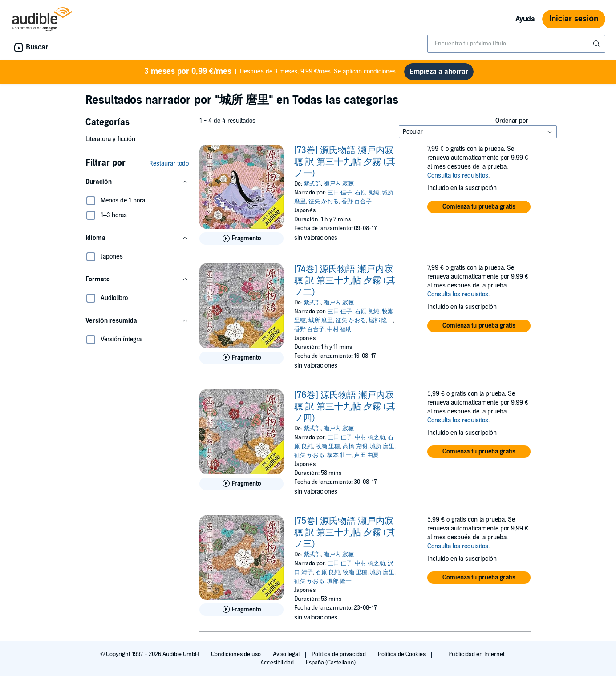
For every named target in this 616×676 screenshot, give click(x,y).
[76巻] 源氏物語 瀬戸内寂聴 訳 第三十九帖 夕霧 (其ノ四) (345, 407)
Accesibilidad (278, 663)
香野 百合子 (357, 202)
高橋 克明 (355, 446)
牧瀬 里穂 (328, 446)
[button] (137, 182)
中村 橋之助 (370, 437)
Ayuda (525, 19)
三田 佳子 (340, 193)
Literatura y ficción (110, 139)
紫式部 (312, 184)
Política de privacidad (339, 654)
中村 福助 (339, 329)
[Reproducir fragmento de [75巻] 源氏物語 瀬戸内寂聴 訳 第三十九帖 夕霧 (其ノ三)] (241, 610)
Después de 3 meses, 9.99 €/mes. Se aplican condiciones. (271, 72)
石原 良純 (367, 193)
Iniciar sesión (574, 19)
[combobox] (516, 44)
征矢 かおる (324, 202)
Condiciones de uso (237, 654)
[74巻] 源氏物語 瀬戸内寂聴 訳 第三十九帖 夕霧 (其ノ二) (345, 281)
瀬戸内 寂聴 (339, 184)
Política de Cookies (403, 654)
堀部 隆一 (381, 320)
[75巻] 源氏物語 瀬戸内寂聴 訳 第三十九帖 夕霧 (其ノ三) (345, 533)
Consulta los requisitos (458, 176)
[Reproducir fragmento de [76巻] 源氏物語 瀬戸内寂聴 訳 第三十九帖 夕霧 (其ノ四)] (241, 484)
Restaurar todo (169, 164)
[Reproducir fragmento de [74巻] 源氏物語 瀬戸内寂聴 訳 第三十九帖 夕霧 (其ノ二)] (241, 358)
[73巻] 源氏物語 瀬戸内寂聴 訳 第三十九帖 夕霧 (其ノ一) (345, 162)
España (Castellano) (331, 663)
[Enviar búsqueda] (597, 44)
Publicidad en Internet (477, 654)
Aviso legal (287, 654)
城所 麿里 (321, 320)
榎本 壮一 (339, 455)
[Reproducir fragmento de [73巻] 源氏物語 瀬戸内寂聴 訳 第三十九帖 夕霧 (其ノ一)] (241, 239)
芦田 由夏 (367, 455)
